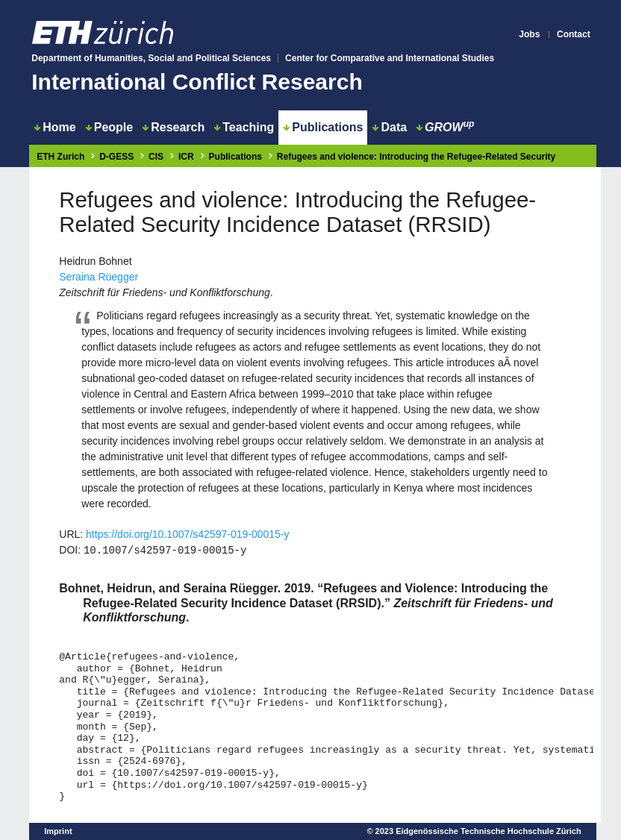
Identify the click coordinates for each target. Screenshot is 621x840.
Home (54, 127)
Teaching (244, 127)
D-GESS (116, 157)
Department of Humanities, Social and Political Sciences (151, 58)
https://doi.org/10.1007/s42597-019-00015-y (187, 534)
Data (389, 127)
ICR (186, 157)
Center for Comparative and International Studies (390, 58)
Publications (323, 127)
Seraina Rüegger (99, 277)
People (109, 127)
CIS (156, 157)
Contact (574, 34)
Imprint (58, 831)
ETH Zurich (60, 157)
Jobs (529, 34)
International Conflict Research (197, 82)
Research (173, 127)
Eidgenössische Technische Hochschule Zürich (489, 831)
